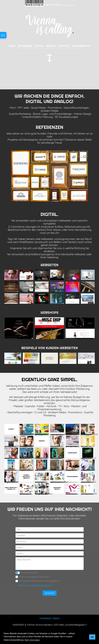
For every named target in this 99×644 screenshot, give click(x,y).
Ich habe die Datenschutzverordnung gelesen (37, 581)
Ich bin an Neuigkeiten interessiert (32, 577)
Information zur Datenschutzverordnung (35, 585)
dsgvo (56, 618)
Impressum (45, 618)
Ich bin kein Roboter (27, 573)
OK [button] (92, 637)
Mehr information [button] (32, 640)
